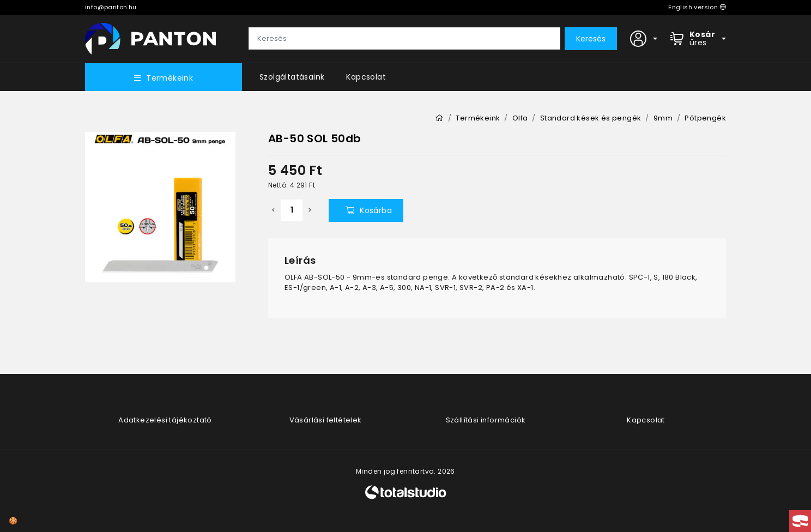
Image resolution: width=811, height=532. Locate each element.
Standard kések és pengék (591, 118)
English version (697, 7)
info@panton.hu (111, 7)
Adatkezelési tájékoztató (165, 420)
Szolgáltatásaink (292, 77)
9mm (663, 118)
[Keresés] (404, 39)
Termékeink (164, 78)
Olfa (520, 118)
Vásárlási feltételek (326, 420)
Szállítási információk (486, 420)
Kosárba (369, 210)
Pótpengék (705, 118)
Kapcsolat (366, 77)
